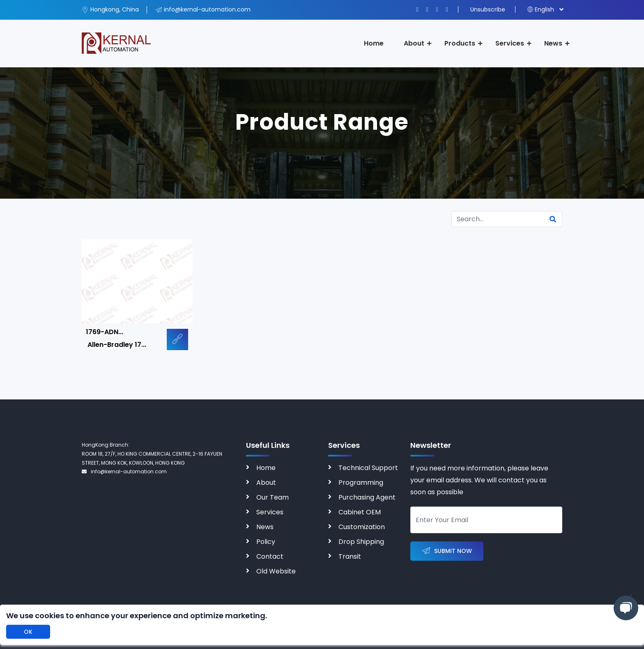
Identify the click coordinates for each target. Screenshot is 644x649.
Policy (266, 542)
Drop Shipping (361, 542)
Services (510, 43)
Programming (361, 483)
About (414, 43)
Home (374, 43)
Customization (362, 527)
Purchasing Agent (367, 497)
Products (460, 43)
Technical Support (368, 468)
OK (28, 632)
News (553, 43)
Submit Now (447, 551)
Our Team (273, 497)
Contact (270, 556)
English (541, 9)
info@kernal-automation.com (124, 471)
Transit (350, 556)
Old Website (276, 571)
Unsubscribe (488, 9)
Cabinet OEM (360, 512)
